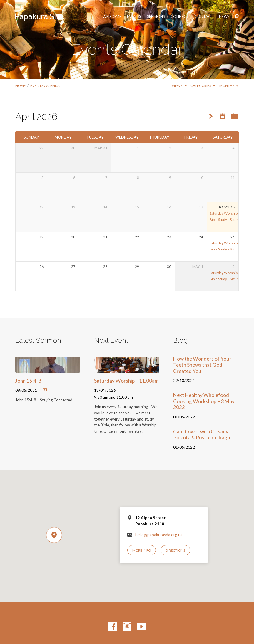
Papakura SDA (39, 16)
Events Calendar (46, 86)
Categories (203, 86)
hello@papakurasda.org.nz (159, 535)
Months (229, 86)
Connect (180, 17)
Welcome (112, 17)
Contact (204, 17)
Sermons (156, 17)
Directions (175, 550)
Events (134, 17)
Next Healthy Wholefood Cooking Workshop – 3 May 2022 (204, 401)
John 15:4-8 (28, 381)
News (224, 17)
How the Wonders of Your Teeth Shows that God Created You (202, 365)
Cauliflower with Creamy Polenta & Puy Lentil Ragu (202, 435)
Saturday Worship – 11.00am (232, 213)
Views (179, 86)
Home (21, 86)
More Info (142, 550)
